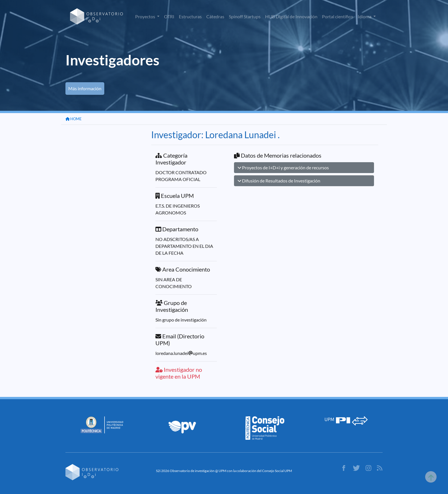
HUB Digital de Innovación (291, 16)
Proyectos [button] (146, 16)
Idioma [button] (365, 16)
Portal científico (338, 16)
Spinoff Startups (245, 16)
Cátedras (215, 16)
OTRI (169, 16)
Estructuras (190, 16)
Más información (85, 88)
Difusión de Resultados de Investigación (279, 181)
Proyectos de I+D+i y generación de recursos (283, 167)
